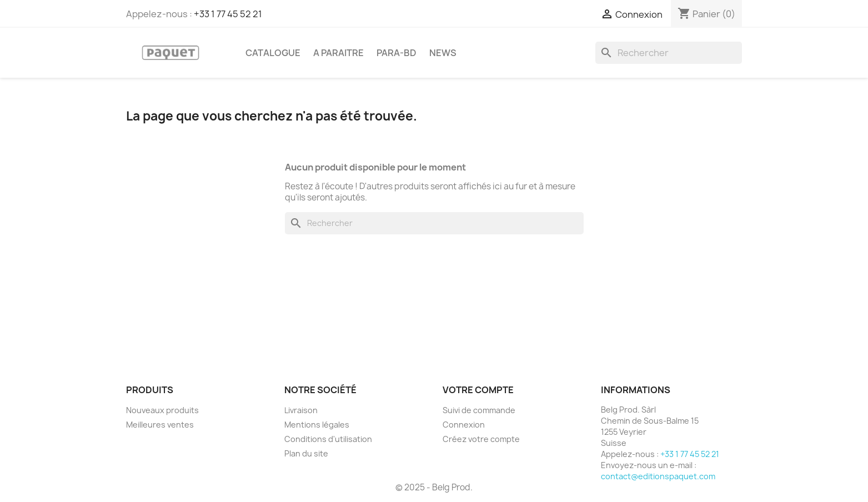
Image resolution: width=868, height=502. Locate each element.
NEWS (443, 53)
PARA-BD (397, 53)
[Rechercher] (669, 53)
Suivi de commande (479, 410)
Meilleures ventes (160, 425)
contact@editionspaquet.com (658, 476)
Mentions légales (317, 425)
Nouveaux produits (162, 410)
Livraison (301, 410)
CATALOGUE (273, 53)
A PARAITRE (338, 53)
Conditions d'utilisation (328, 439)
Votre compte (478, 390)
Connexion (464, 425)
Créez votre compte (481, 439)
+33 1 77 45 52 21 (228, 14)
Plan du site (306, 453)
